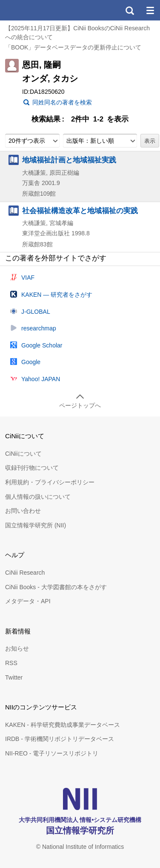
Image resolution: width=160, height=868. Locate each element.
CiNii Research (25, 573)
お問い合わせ (23, 511)
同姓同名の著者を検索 (62, 102)
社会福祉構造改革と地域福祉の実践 (80, 211)
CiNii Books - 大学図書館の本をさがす (56, 587)
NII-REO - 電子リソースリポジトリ (52, 753)
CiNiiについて (23, 454)
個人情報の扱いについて (38, 497)
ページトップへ (80, 405)
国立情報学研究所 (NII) (36, 525)
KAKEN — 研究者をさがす (57, 295)
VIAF (28, 278)
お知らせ (17, 648)
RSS (11, 663)
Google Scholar (42, 345)
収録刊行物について (32, 468)
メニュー (150, 10)
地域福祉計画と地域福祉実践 (69, 160)
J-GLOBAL (36, 312)
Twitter (14, 677)
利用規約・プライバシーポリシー (50, 482)
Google (31, 362)
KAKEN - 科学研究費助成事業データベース (63, 725)
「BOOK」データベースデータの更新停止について (73, 47)
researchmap (39, 328)
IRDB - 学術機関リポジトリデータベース (60, 739)
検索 (129, 10)
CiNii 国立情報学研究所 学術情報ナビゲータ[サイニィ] (37, 10)
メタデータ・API (28, 601)
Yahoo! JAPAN (41, 379)
